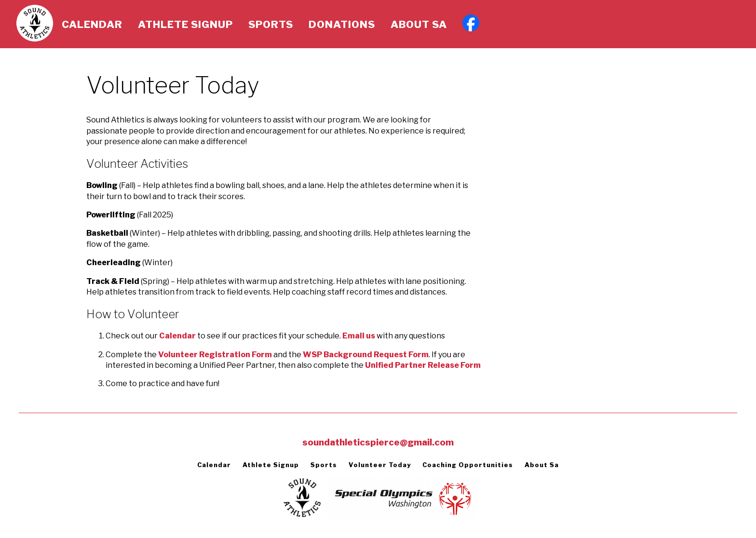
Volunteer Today (380, 465)
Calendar (92, 24)
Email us (359, 336)
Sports (271, 24)
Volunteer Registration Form (215, 355)
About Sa (419, 24)
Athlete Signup (185, 24)
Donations (342, 24)
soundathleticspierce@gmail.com (378, 442)
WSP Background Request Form (366, 355)
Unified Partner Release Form (423, 365)
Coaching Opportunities (468, 465)
